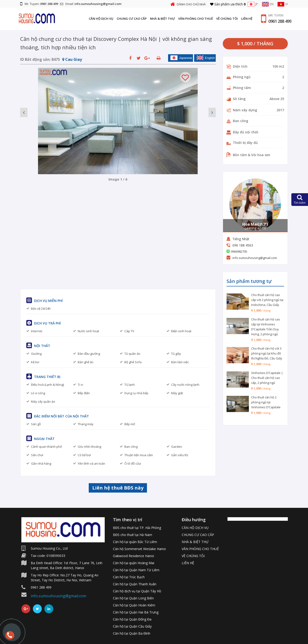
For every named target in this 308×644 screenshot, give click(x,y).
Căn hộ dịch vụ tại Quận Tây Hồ (137, 591)
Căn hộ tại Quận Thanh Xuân (135, 584)
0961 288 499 (280, 21)
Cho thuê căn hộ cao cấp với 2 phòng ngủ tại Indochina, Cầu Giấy (267, 300)
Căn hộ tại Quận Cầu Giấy (132, 626)
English (206, 58)
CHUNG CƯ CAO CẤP (132, 19)
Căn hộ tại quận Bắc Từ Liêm (135, 542)
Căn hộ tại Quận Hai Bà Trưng (136, 612)
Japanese (181, 58)
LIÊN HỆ (247, 19)
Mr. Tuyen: (39, 4)
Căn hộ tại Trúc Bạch (129, 577)
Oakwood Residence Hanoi (133, 556)
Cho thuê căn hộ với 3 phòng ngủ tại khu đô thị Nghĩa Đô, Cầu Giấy (267, 353)
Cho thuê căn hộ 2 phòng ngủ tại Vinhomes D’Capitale (266, 402)
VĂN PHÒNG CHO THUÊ (196, 19)
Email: (91, 4)
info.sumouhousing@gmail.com (255, 258)
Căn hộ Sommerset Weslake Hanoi (139, 549)
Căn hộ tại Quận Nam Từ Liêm (136, 570)
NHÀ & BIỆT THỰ (162, 19)
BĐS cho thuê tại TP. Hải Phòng (137, 528)
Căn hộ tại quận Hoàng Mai (134, 563)
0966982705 (239, 251)
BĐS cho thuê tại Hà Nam (133, 535)
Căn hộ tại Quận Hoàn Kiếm (134, 605)
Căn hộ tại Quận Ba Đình (132, 633)
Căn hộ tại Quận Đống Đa (132, 619)
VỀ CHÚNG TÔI (227, 19)
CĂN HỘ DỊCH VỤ (101, 19)
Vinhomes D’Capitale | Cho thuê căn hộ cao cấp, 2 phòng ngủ (267, 378)
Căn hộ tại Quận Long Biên (133, 598)
